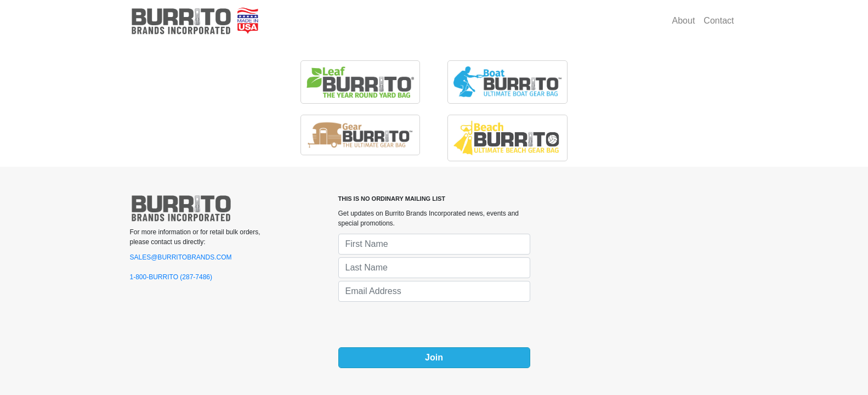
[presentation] (422, 326)
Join (434, 357)
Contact (719, 21)
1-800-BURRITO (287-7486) (171, 277)
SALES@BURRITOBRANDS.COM (181, 257)
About (684, 21)
